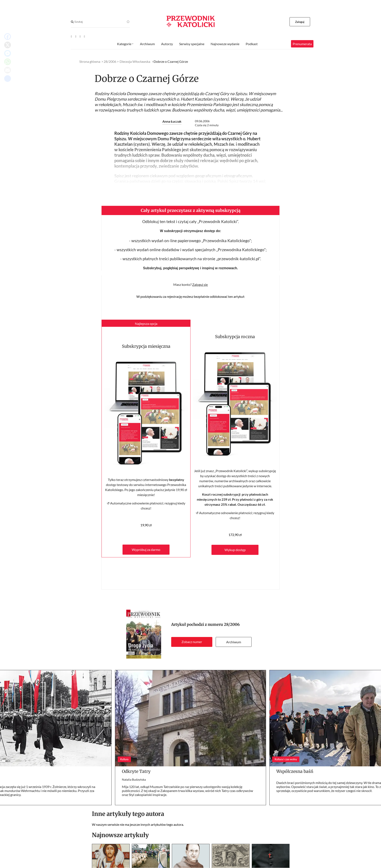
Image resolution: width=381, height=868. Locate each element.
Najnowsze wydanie (225, 44)
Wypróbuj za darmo (146, 550)
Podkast (252, 44)
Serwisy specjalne (192, 44)
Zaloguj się (200, 284)
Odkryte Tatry (136, 771)
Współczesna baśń (295, 771)
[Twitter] (80, 36)
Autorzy (167, 44)
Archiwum (234, 642)
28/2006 (232, 624)
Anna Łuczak (172, 121)
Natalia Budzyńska (134, 779)
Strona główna (90, 61)
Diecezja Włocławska (135, 61)
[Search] (72, 22)
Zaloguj (300, 22)
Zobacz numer (192, 642)
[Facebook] (76, 36)
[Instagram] (84, 36)
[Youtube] (71, 36)
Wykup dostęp (235, 550)
